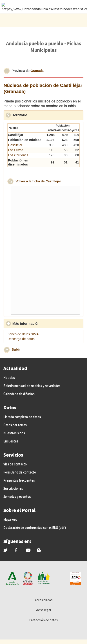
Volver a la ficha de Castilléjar (38, 181)
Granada (37, 71)
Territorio (41, 115)
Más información (47, 323)
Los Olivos (16, 150)
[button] (7, 71)
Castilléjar (15, 145)
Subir (16, 349)
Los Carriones (18, 155)
